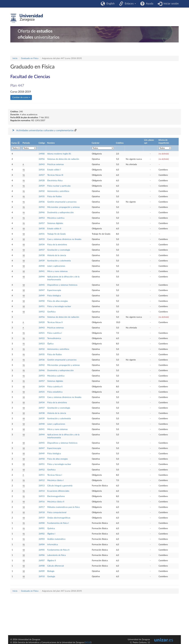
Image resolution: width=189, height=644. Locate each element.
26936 (42, 202)
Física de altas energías (58, 301)
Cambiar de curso (21, 97)
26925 (42, 392)
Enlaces (130, 4)
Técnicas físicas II (55, 322)
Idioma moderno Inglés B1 (59, 154)
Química (51, 528)
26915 (42, 496)
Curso (14, 143)
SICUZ (88, 643)
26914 (42, 491)
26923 (42, 344)
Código (42, 143)
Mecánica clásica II (56, 502)
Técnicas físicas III (55, 175)
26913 (42, 486)
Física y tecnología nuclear (59, 306)
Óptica (50, 344)
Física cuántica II (55, 387)
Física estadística (55, 392)
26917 (42, 507)
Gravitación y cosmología (59, 250)
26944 (42, 277)
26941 (42, 271)
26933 (42, 239)
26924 (42, 387)
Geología (51, 577)
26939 (42, 261)
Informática (53, 545)
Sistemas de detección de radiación (63, 159)
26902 (42, 534)
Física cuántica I (55, 333)
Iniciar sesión (170, 4)
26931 (42, 234)
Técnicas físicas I (55, 475)
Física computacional (57, 513)
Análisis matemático (56, 539)
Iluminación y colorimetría (59, 261)
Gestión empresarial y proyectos (62, 202)
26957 (42, 223)
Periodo (26, 143)
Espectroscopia (54, 290)
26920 (42, 322)
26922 (42, 338)
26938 (42, 255)
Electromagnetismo (56, 496)
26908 (42, 566)
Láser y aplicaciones (56, 266)
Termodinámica (54, 338)
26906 (42, 555)
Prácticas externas (56, 164)
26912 (42, 480)
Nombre (51, 143)
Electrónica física (55, 181)
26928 (42, 181)
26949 (42, 296)
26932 (42, 191)
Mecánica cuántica (56, 218)
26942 (42, 207)
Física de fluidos (54, 197)
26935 (42, 197)
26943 (42, 164)
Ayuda (149, 4)
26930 (42, 229)
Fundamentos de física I (58, 523)
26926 (42, 170)
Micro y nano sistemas (57, 271)
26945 (42, 285)
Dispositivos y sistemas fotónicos (62, 285)
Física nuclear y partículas (59, 186)
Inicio (15, 58)
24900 (42, 154)
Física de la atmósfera (57, 245)
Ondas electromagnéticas (59, 518)
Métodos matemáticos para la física (63, 507)
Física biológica (54, 296)
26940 (42, 266)
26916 (42, 502)
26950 (42, 301)
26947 (42, 290)
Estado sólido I (54, 170)
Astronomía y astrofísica (58, 191)
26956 (42, 159)
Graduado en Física (30, 58)
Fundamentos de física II (58, 550)
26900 (42, 523)
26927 (42, 175)
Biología (51, 571)
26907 (42, 561)
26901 (42, 528)
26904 (42, 545)
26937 (42, 250)
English (110, 4)
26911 (42, 475)
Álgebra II (52, 561)
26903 (42, 539)
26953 (42, 218)
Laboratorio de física (56, 555)
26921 (42, 333)
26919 (42, 518)
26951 (42, 306)
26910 (42, 577)
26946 (42, 213)
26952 (42, 312)
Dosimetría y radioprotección (60, 213)
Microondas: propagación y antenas (63, 207)
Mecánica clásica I (55, 480)
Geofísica (51, 312)
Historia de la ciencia (57, 255)
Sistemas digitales (55, 223)
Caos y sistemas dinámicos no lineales (64, 239)
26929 (42, 186)
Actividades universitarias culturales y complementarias (45, 130)
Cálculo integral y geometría (60, 486)
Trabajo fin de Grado (56, 234)
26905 (42, 550)
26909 (42, 571)
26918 (42, 513)
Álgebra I (51, 534)
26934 (42, 245)
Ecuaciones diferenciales (58, 491)
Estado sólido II (54, 229)
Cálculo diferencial (56, 566)
